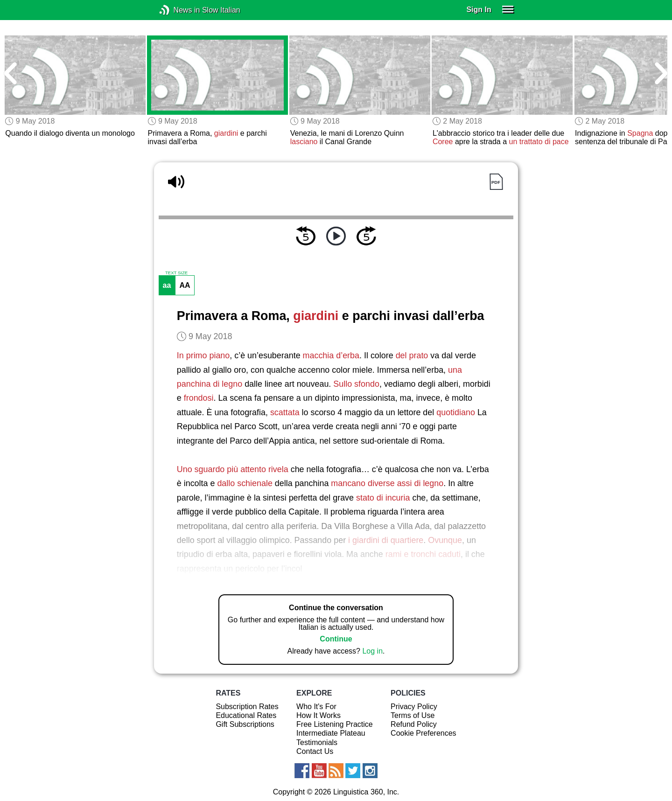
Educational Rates (246, 715)
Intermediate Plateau (331, 733)
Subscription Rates (247, 707)
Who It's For (316, 707)
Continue (336, 639)
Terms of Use (413, 715)
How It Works (318, 715)
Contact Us (315, 751)
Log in (372, 651)
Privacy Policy (414, 707)
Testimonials (317, 742)
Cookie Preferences (423, 733)
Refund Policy (414, 724)
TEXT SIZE (176, 273)
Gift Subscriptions (245, 724)
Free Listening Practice (335, 724)
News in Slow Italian (178, 10)
